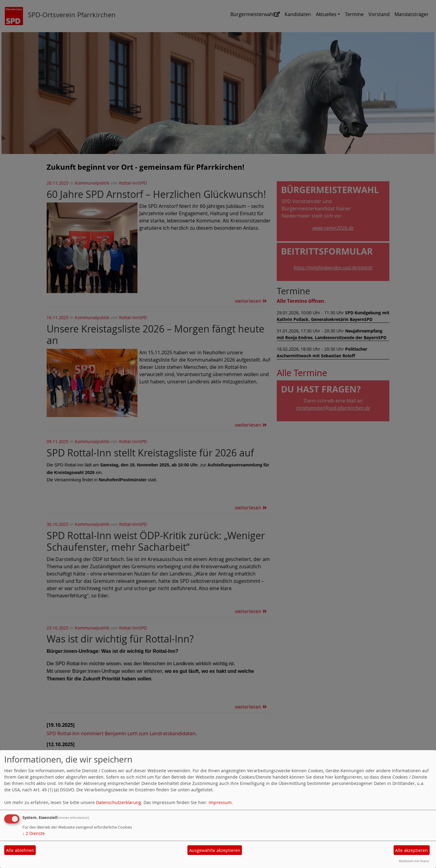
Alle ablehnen (20, 850)
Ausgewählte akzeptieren (215, 850)
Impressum (220, 802)
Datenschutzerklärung (119, 802)
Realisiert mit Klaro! (414, 861)
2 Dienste (34, 833)
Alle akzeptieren (411, 850)
